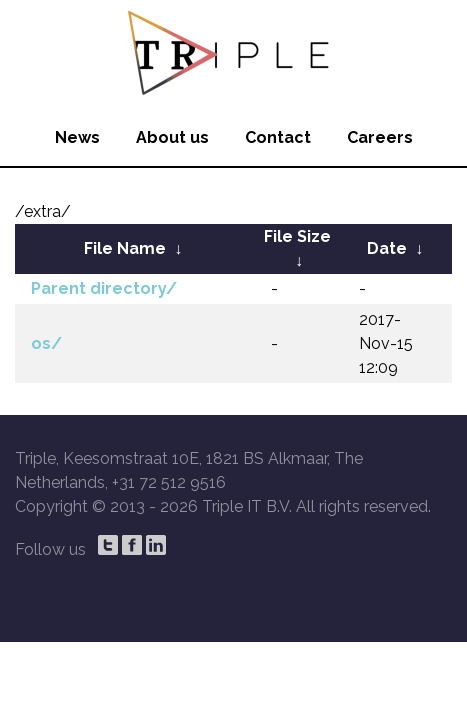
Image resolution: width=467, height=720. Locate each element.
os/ (46, 343)
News (77, 137)
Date (387, 248)
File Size (297, 236)
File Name (125, 248)
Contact (278, 137)
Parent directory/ (104, 288)
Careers (380, 137)
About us (172, 137)
